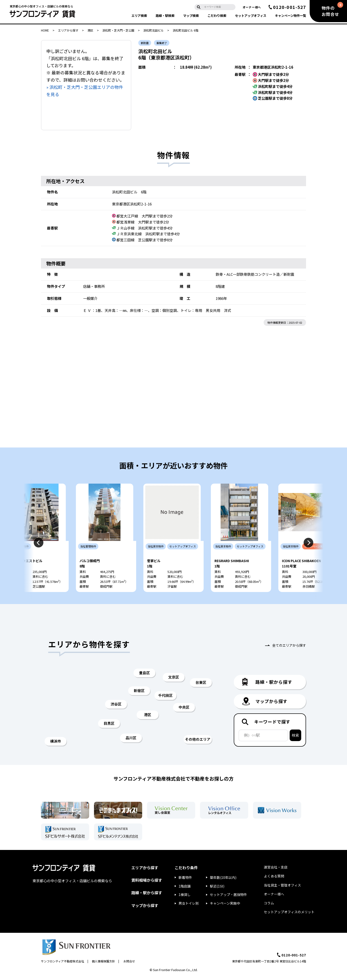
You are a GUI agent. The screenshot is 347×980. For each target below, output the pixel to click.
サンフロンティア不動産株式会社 (63, 964)
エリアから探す (68, 30)
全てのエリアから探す (289, 648)
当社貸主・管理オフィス (282, 888)
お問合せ (129, 964)
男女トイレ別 (189, 906)
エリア (139, 16)
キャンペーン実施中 (225, 906)
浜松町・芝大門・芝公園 (118, 30)
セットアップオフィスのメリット (289, 915)
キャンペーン (290, 16)
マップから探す (145, 908)
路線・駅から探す (147, 895)
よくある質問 (274, 879)
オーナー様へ (252, 7)
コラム (269, 906)
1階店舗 (185, 889)
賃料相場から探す (147, 883)
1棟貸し (185, 897)
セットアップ (251, 16)
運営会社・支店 (276, 870)
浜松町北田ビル (153, 30)
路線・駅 (165, 16)
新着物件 (185, 880)
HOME (45, 30)
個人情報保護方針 (103, 964)
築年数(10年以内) (223, 880)
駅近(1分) (217, 889)
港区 (90, 30)
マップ (191, 16)
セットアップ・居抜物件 (228, 897)
